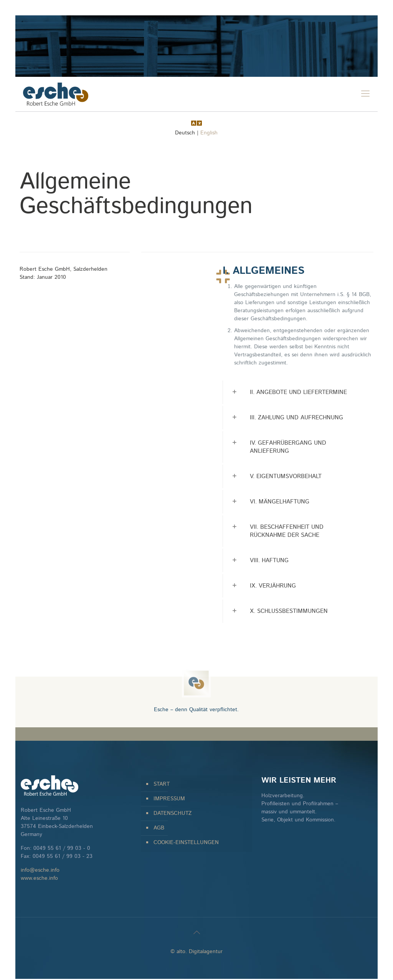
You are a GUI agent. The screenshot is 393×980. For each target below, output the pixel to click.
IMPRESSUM (169, 799)
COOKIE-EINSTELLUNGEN (186, 843)
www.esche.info (39, 878)
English (209, 133)
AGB (159, 828)
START (162, 784)
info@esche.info (40, 870)
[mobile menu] (365, 94)
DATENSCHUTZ (173, 813)
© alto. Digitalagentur (196, 952)
